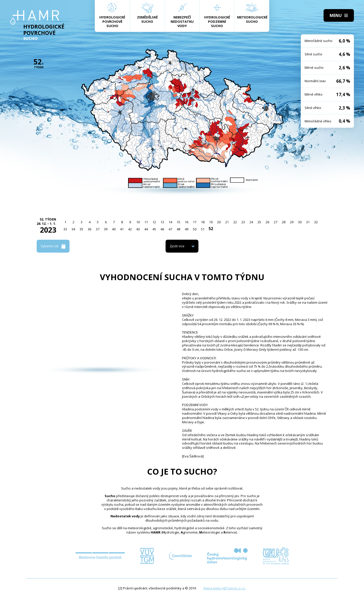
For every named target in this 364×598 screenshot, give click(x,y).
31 (308, 222)
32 (316, 222)
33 (65, 229)
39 (106, 229)
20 (219, 222)
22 (235, 222)
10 (138, 222)
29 (292, 222)
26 (267, 222)
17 (195, 222)
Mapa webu (213, 588)
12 (154, 222)
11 (146, 222)
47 (170, 229)
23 (243, 222)
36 (89, 229)
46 (162, 229)
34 (73, 229)
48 (178, 229)
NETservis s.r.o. (234, 588)
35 (81, 229)
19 (211, 222)
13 (162, 222)
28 (284, 222)
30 (300, 222)
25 (259, 222)
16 (187, 222)
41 (122, 229)
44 (146, 229)
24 (251, 222)
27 (276, 222)
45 (154, 229)
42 (130, 229)
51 (203, 229)
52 (211, 229)
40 (114, 229)
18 (203, 222)
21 (227, 222)
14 (170, 222)
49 (187, 229)
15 (178, 222)
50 (195, 229)
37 (98, 229)
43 (138, 229)
